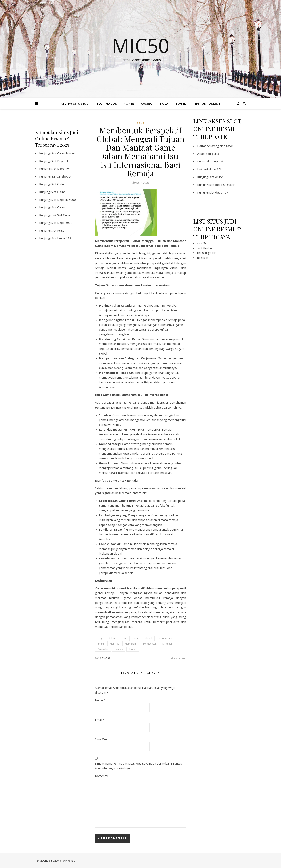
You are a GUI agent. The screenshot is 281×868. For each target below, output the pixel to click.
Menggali (167, 644)
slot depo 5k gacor (222, 185)
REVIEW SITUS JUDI (75, 103)
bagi (100, 638)
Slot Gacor (58, 207)
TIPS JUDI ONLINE (207, 103)
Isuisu (101, 644)
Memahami (131, 644)
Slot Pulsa (58, 230)
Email (100, 720)
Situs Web (102, 739)
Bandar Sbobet (61, 176)
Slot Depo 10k (61, 169)
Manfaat (114, 644)
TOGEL (181, 103)
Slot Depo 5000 (62, 223)
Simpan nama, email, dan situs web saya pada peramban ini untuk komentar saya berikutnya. (138, 766)
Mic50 (141, 45)
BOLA (164, 103)
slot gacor (226, 146)
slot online (216, 177)
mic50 (106, 658)
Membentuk (150, 644)
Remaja (119, 649)
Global (148, 638)
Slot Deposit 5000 (64, 200)
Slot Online (58, 184)
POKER (129, 103)
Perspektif (103, 649)
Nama (100, 700)
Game (135, 638)
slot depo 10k (212, 169)
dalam (112, 638)
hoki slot (203, 258)
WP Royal (69, 861)
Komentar (102, 776)
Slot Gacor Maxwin (64, 153)
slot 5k (202, 243)
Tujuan (133, 649)
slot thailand (205, 248)
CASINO (147, 103)
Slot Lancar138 (61, 238)
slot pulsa (213, 154)
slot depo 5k (215, 161)
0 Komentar (179, 658)
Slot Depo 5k (60, 161)
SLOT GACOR (107, 103)
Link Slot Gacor (61, 215)
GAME (141, 123)
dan (124, 638)
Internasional (165, 638)
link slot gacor (206, 253)
